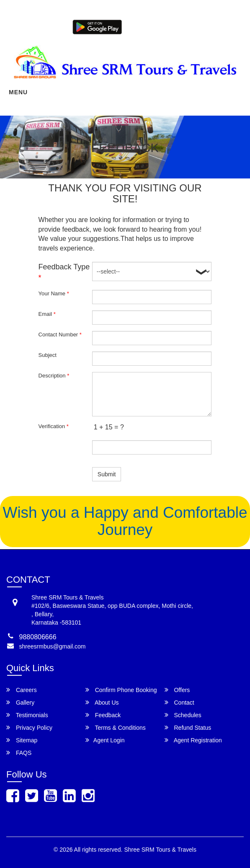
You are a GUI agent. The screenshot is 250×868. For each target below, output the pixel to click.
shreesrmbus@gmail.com (53, 646)
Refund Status (188, 727)
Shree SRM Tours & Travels (160, 850)
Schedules (183, 715)
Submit (107, 474)
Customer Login (142, 26)
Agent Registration (221, 26)
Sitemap (22, 740)
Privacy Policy (29, 727)
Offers (177, 690)
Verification (54, 426)
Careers (22, 690)
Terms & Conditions (116, 727)
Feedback (103, 715)
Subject (48, 355)
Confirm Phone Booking (121, 690)
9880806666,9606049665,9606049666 (179, 12)
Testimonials (27, 715)
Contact (179, 702)
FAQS (19, 753)
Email (47, 314)
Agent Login (180, 26)
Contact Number (60, 335)
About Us (102, 702)
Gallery (20, 702)
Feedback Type (64, 272)
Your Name (54, 293)
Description (54, 376)
